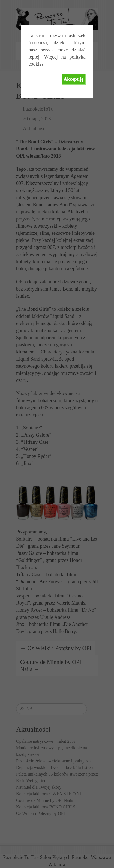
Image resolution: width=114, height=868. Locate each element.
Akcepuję (73, 79)
